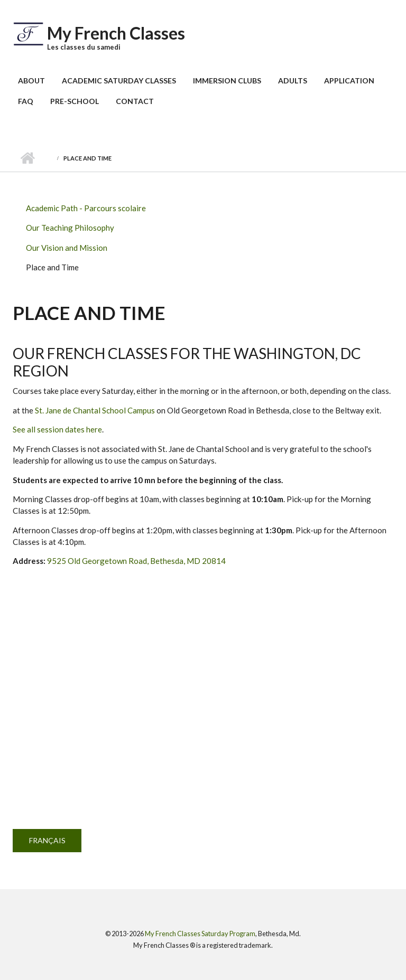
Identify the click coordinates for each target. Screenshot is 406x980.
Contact (135, 101)
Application (349, 81)
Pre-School (75, 101)
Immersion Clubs (227, 81)
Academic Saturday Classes (119, 81)
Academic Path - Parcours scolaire (86, 208)
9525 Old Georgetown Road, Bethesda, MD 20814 (136, 561)
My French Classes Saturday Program (200, 934)
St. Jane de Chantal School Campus (95, 410)
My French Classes (116, 33)
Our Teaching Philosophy (70, 228)
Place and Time (52, 267)
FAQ (26, 101)
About (31, 81)
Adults (293, 81)
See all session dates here (57, 429)
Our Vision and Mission (67, 248)
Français (47, 840)
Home (27, 158)
